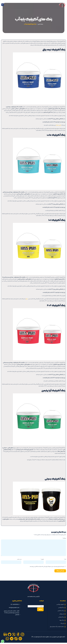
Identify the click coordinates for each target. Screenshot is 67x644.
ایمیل (42, 559)
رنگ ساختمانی (61, 611)
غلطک (57, 125)
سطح (27, 299)
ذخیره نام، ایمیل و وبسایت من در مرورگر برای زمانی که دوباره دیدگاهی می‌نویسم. (47, 566)
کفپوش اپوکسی (60, 604)
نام (65, 559)
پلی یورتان (62, 614)
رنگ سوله (62, 620)
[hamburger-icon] (3, 5)
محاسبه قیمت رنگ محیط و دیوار (57, 627)
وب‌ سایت (19, 559)
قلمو (60, 125)
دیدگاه (64, 538)
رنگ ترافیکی (61, 617)
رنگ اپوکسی (61, 608)
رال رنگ (62, 624)
